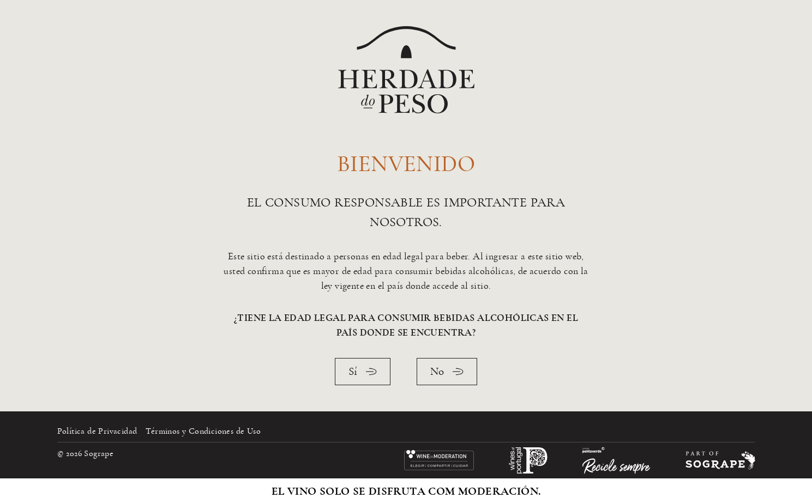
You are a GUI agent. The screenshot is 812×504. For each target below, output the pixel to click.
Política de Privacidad (97, 431)
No (447, 371)
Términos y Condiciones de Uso (203, 431)
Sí (363, 371)
